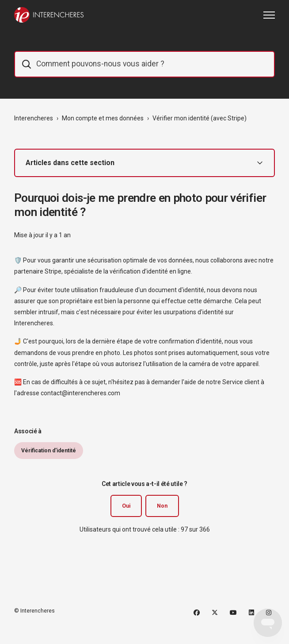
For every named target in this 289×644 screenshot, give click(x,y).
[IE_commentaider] (144, 64)
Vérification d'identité (49, 451)
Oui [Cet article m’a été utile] (126, 506)
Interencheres (34, 118)
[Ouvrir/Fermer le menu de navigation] (269, 15)
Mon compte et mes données (103, 118)
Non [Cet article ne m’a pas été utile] (162, 506)
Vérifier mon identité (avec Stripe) (200, 118)
